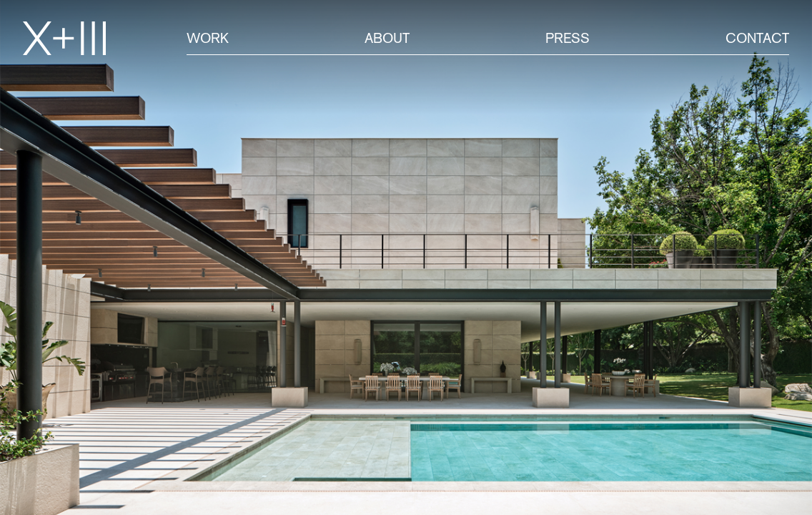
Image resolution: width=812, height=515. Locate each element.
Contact (757, 38)
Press (568, 38)
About (387, 38)
